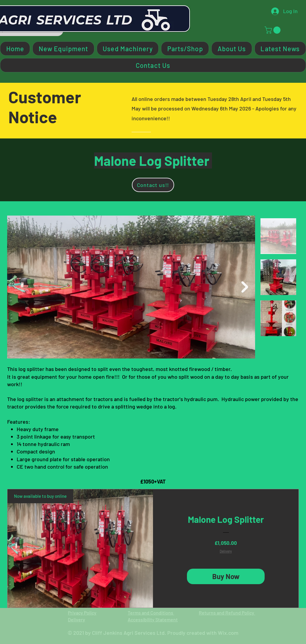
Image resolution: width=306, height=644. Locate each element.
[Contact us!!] (153, 185)
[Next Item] (245, 287)
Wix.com (228, 633)
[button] (273, 30)
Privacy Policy (82, 613)
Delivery (226, 551)
